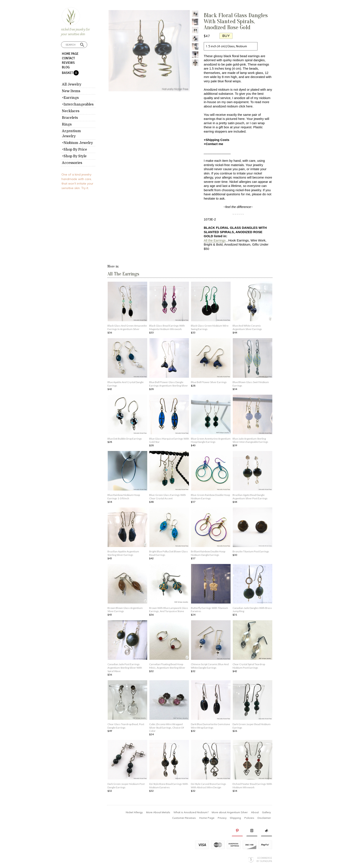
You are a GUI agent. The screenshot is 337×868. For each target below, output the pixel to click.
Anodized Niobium (237, 244)
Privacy (222, 818)
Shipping (235, 818)
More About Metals (158, 812)
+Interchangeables (78, 104)
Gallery (266, 812)
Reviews (68, 63)
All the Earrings (215, 240)
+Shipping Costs (217, 140)
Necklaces (71, 111)
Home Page (70, 54)
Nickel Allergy (134, 812)
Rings (67, 124)
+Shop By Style (74, 156)
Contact (68, 58)
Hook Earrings (238, 240)
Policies (249, 818)
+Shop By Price (74, 150)
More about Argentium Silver (230, 812)
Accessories (72, 163)
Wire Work (258, 240)
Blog (66, 67)
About (255, 812)
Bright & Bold (213, 244)
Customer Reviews (184, 818)
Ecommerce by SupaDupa (264, 859)
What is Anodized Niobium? (191, 812)
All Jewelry (72, 84)
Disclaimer (264, 818)
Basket (68, 73)
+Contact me (213, 144)
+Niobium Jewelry (77, 143)
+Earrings (70, 98)
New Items (71, 91)
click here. (246, 106)
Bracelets (70, 118)
